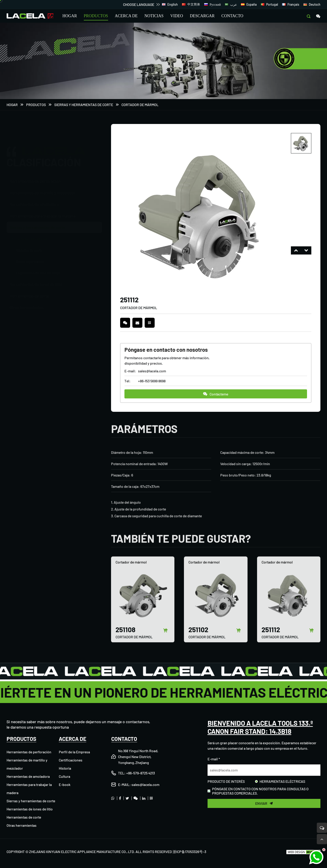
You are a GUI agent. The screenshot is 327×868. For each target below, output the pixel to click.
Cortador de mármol (140, 105)
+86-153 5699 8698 (152, 381)
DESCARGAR (202, 16)
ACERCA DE (126, 16)
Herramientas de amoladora (34, 203)
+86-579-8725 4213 (141, 773)
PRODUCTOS (96, 16)
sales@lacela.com (152, 371)
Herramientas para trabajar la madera (42, 215)
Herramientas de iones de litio (36, 283)
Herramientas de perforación (35, 159)
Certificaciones (71, 760)
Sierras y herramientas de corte (84, 105)
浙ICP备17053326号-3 (189, 852)
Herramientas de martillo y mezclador (43, 192)
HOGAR (70, 16)
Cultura (64, 776)
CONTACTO (232, 16)
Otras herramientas (26, 306)
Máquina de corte (29, 249)
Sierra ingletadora (30, 260)
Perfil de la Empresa (74, 752)
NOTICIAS (154, 16)
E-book (65, 784)
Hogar (12, 105)
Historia (65, 768)
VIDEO (177, 16)
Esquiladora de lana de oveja (38, 272)
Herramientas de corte (29, 295)
